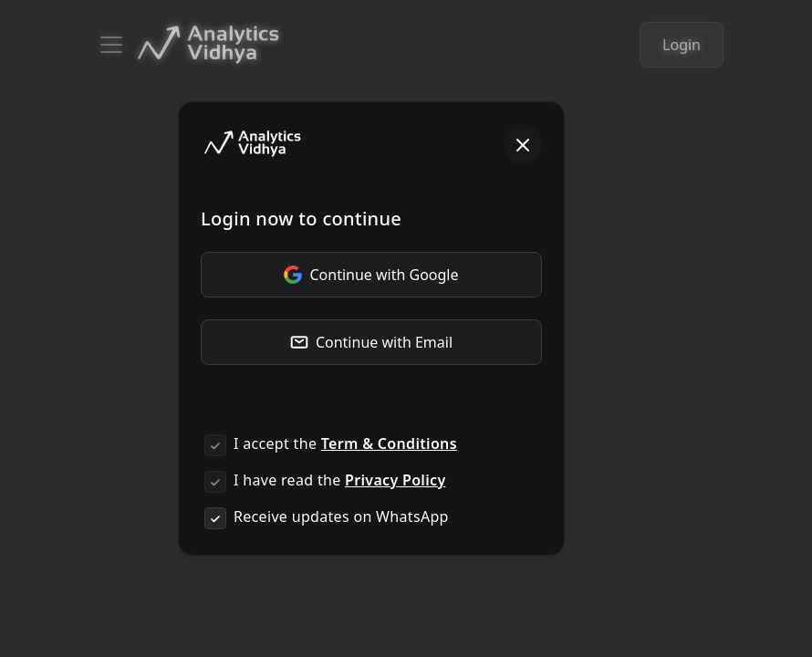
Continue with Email (371, 342)
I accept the (345, 443)
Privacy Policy (395, 480)
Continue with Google (371, 275)
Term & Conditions (389, 443)
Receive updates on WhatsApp (341, 516)
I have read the (339, 480)
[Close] (523, 144)
